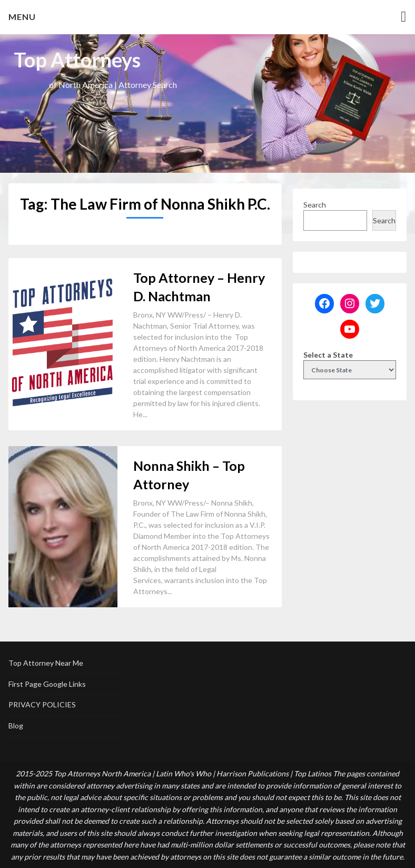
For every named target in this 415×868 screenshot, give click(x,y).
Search (315, 205)
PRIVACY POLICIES (42, 704)
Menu (22, 17)
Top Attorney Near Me (46, 663)
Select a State (328, 355)
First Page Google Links (47, 684)
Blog (16, 726)
